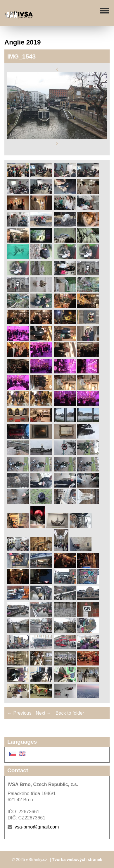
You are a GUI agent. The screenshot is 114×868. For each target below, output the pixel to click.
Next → (43, 713)
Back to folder (70, 713)
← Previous (19, 713)
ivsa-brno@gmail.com (36, 827)
